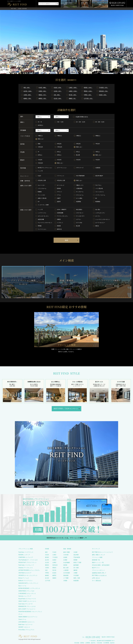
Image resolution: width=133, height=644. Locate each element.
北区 (46, 570)
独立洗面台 (79, 210)
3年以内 (59, 144)
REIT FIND (14, 9)
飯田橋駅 (76, 565)
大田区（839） (28, 95)
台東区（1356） (73, 91)
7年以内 (98, 144)
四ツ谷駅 (76, 568)
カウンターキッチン (43, 216)
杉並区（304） (103, 95)
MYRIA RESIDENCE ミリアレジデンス (29, 588)
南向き (97, 226)
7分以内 (98, 160)
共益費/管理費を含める (81, 117)
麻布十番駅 (67, 552)
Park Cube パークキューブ (26, 565)
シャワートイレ (42, 213)
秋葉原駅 (76, 581)
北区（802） (57, 95)
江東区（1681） (73, 88)
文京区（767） (58, 91)
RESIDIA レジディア (24, 555)
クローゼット (80, 213)
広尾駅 (65, 560)
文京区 (47, 562)
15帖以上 (60, 136)
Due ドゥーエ (22, 586)
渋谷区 (47, 555)
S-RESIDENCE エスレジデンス (27, 594)
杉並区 (54, 573)
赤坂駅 (65, 557)
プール (59, 195)
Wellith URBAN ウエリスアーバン (28, 617)
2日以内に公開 (42, 180)
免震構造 (79, 202)
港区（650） (27, 88)
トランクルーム (42, 188)
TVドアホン (99, 185)
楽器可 (59, 202)
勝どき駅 (66, 568)
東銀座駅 (66, 575)
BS (96, 198)
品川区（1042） (28, 91)
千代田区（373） (104, 88)
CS (39, 202)
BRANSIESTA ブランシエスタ (27, 606)
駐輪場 (40, 192)
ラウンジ (59, 192)
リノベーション (42, 229)
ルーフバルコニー (100, 223)
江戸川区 (48, 581)
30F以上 (59, 155)
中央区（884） (43, 88)
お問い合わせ (96, 578)
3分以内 (59, 160)
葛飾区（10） (72, 98)
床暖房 (59, 219)
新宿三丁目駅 (77, 562)
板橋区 (47, 575)
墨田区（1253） (88, 91)
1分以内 (40, 160)
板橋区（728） (28, 98)
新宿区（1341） (88, 88)
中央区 (54, 552)
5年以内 (78, 144)
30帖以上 (98, 136)
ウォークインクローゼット (45, 223)
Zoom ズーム (22, 619)
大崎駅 (75, 573)
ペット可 (40, 171)
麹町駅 (75, 570)
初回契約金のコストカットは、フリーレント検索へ (66, 538)
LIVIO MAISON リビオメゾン (27, 622)
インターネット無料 (43, 205)
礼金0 (39, 176)
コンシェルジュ (100, 192)
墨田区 (47, 565)
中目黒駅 (76, 575)
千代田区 (55, 557)
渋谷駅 (75, 552)
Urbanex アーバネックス (26, 568)
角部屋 (59, 226)
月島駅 (65, 581)
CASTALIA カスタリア (25, 573)
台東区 (54, 562)
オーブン (98, 216)
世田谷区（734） (104, 91)
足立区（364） (58, 98)
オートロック (61, 185)
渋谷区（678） (58, 88)
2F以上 (59, 152)
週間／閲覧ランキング (98, 555)
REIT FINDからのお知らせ (99, 575)
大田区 (47, 568)
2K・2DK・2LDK (81, 122)
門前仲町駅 (77, 557)
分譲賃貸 (98, 168)
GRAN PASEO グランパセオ (26, 591)
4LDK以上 (41, 125)
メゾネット (60, 223)
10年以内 (40, 147)
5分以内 (78, 160)
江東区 (54, 555)
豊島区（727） (43, 95)
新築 (39, 144)
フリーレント (61, 176)
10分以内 (40, 163)
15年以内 (60, 147)
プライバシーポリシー (98, 570)
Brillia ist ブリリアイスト (26, 581)
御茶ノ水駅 (77, 578)
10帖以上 (40, 136)
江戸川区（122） (88, 98)
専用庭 (40, 226)
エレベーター (41, 185)
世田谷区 (55, 565)
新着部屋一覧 (96, 560)
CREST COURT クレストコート (27, 601)
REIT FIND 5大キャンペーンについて (102, 552)
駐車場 (59, 188)
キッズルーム (80, 192)
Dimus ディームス (24, 578)
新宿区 (47, 557)
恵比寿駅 (76, 555)
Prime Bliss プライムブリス (26, 630)
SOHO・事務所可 (62, 210)
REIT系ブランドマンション (45, 168)
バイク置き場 (99, 188)
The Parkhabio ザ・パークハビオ (28, 560)
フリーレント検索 (97, 557)
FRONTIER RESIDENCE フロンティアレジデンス (30, 613)
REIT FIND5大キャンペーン (66, 408)
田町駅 (65, 565)
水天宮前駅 (67, 573)
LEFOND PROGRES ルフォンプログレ (29, 570)
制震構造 (98, 202)
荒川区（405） (73, 95)
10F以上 (98, 152)
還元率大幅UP (99, 176)
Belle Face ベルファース (25, 625)
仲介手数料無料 (80, 176)
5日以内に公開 (61, 180)
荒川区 (54, 570)
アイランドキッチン (62, 216)
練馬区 (54, 575)
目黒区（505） (43, 91)
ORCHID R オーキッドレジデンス (28, 575)
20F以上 (40, 155)
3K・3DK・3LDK (100, 122)
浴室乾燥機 (60, 213)
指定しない (41, 139)
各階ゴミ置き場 (42, 198)
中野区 (47, 573)
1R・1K (40, 122)
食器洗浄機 (41, 219)
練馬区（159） (43, 98)
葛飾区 (54, 578)
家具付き (59, 229)
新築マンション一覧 (98, 562)
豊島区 (54, 568)
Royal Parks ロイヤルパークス (27, 599)
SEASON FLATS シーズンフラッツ (28, 583)
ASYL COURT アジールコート (27, 609)
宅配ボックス (80, 185)
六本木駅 (66, 555)
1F (39, 152)
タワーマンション (62, 168)
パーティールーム (100, 195)
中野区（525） (88, 95)
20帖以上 (79, 136)
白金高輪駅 (67, 562)
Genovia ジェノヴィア (25, 596)
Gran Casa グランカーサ (25, 604)
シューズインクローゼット (103, 219)
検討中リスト (96, 568)
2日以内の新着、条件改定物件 (101, 565)
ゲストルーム (80, 195)
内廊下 (59, 198)
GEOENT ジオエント (24, 627)
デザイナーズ (80, 168)
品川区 (47, 560)
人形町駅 (66, 570)
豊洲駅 (75, 560)
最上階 (78, 155)
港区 (46, 552)
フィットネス (41, 195)
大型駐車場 (79, 188)
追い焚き (98, 210)
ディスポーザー (80, 216)
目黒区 (54, 560)
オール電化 (79, 198)
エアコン (79, 219)
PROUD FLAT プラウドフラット (28, 562)
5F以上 (78, 152)
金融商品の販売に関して (99, 573)
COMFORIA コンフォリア (26, 557)
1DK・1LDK (60, 122)
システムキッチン (100, 213)
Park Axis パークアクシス (26, 552)
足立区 (47, 578)
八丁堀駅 (66, 578)
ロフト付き (79, 223)
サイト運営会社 (97, 581)
